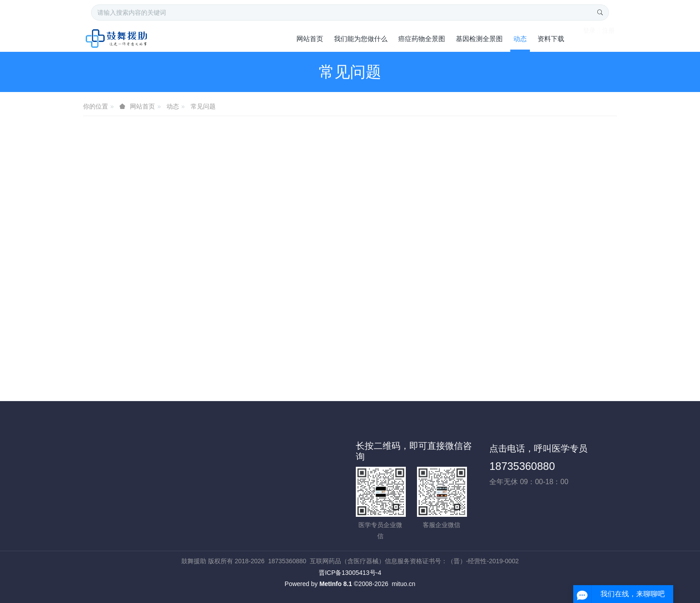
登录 (589, 38)
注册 (608, 38)
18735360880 (522, 466)
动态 (173, 106)
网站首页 (310, 39)
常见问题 (203, 106)
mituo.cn (403, 584)
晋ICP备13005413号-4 (350, 573)
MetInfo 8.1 (335, 584)
